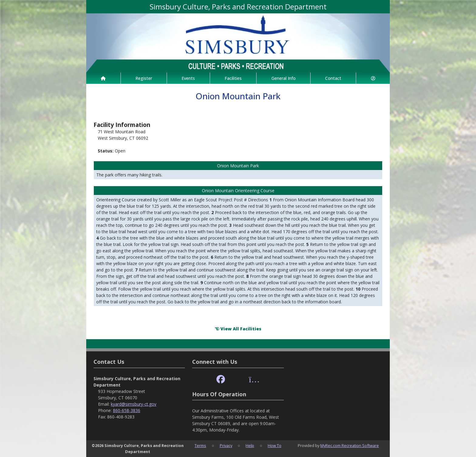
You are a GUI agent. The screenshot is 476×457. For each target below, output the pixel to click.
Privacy (226, 445)
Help (250, 445)
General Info (284, 78)
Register (144, 78)
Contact (333, 78)
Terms (200, 445)
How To (275, 445)
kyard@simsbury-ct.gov (134, 404)
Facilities (233, 78)
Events (188, 78)
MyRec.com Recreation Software (350, 445)
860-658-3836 (127, 410)
